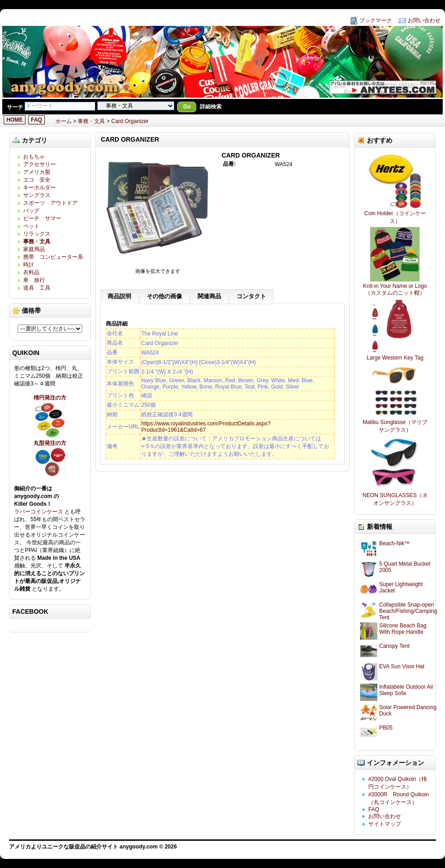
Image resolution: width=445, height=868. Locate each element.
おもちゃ (34, 157)
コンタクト (251, 296)
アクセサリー (40, 164)
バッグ (31, 211)
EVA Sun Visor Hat (402, 666)
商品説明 (119, 296)
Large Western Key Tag (395, 358)
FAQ (37, 120)
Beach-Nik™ (394, 543)
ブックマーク (376, 20)
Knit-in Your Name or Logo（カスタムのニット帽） (395, 289)
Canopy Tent (394, 646)
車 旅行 (34, 280)
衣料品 (31, 272)
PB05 (386, 728)
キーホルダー (40, 187)
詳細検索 (211, 107)
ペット (31, 226)
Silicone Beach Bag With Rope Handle (403, 629)
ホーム (64, 121)
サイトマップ (385, 824)
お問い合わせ (424, 20)
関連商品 (209, 296)
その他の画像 (164, 296)
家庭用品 (37, 249)
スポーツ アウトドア (50, 203)
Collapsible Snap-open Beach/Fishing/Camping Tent (408, 611)
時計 (29, 265)
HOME (15, 120)
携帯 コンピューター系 (53, 257)
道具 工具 (37, 288)
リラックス (37, 234)
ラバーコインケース (39, 512)
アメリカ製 (37, 172)
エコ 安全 (37, 180)
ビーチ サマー (42, 218)
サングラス (37, 195)
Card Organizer (130, 121)
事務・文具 (91, 121)
